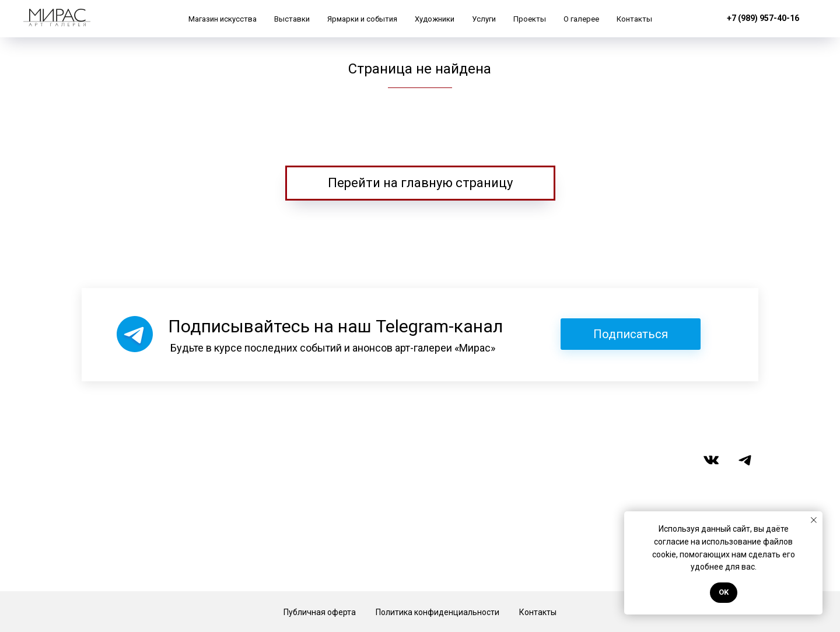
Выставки (292, 19)
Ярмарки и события (362, 19)
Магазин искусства (223, 19)
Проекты (530, 19)
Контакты (634, 19)
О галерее (581, 19)
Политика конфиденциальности (437, 612)
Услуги (484, 19)
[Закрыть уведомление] (814, 520)
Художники (435, 19)
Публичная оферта (320, 612)
